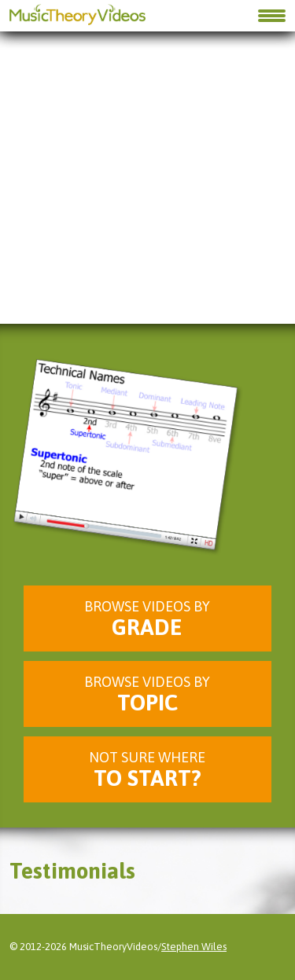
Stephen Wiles (194, 947)
